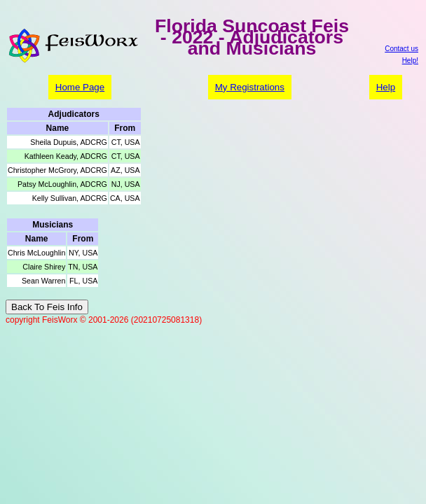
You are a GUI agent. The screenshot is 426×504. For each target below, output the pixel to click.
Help (386, 87)
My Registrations (250, 87)
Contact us (401, 49)
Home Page (80, 87)
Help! (410, 61)
